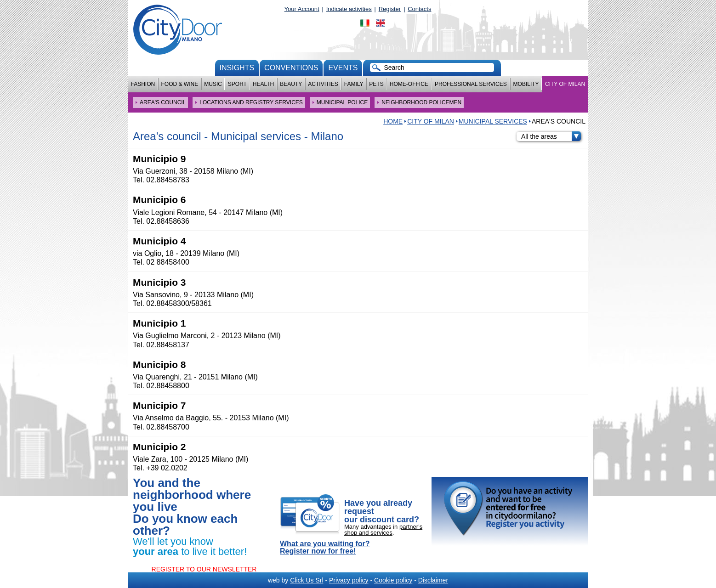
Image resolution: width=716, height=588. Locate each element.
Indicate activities (349, 9)
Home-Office (409, 84)
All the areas (551, 136)
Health (263, 84)
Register (390, 9)
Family (354, 84)
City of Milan (565, 84)
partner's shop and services (383, 530)
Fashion (143, 84)
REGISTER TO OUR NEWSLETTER (204, 569)
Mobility (526, 84)
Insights (237, 68)
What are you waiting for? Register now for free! (325, 548)
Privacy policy (349, 580)
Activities (323, 84)
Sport (237, 84)
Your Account (302, 9)
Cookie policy (393, 580)
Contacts (419, 9)
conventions (291, 68)
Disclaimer (433, 580)
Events (343, 68)
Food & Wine (179, 84)
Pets (376, 84)
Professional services (471, 84)
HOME (393, 121)
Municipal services (493, 121)
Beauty (291, 84)
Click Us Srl (307, 580)
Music (213, 84)
